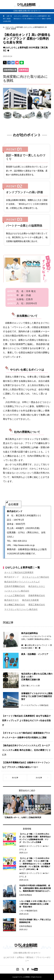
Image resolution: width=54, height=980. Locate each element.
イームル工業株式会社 (15, 596)
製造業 (14, 29)
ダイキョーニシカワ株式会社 (36, 577)
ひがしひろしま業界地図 (14, 27)
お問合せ (20, 957)
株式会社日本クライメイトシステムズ (22, 582)
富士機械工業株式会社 (15, 605)
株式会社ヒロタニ (37, 586)
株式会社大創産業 (30, 600)
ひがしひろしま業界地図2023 (34, 27)
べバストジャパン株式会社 (17, 591)
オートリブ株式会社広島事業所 (19, 572)
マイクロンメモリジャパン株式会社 (21, 609)
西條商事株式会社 (37, 596)
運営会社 (30, 957)
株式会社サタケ (12, 600)
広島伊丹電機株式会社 (15, 586)
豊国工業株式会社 (37, 605)
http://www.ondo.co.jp (24, 545)
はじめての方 (9, 957)
